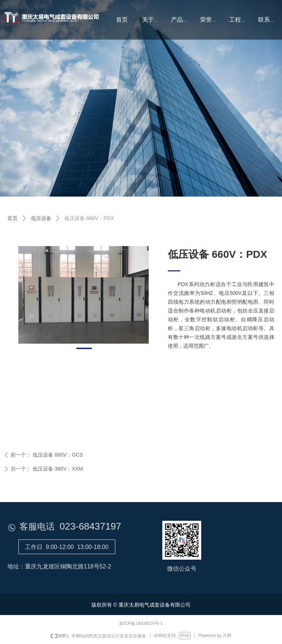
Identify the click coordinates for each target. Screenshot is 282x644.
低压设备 (41, 218)
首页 (12, 218)
